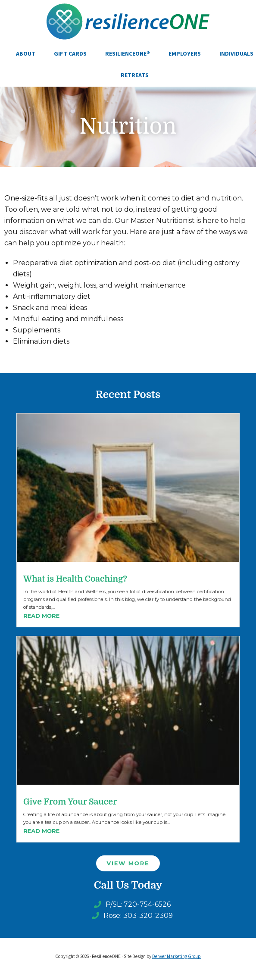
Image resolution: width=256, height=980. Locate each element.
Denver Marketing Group (176, 956)
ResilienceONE (128, 22)
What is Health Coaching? (75, 579)
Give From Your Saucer (70, 802)
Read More (41, 616)
